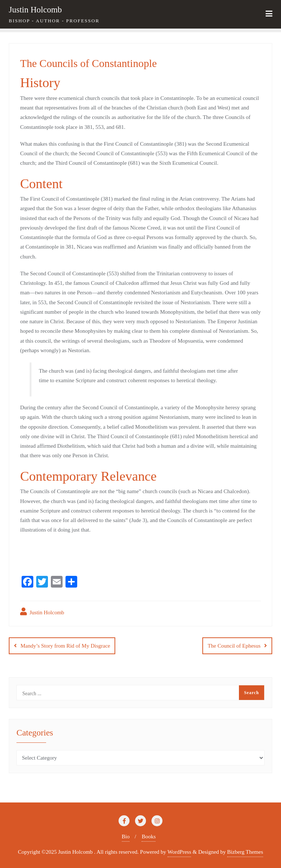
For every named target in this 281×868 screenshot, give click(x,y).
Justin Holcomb (42, 612)
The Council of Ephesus (234, 646)
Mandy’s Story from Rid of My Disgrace (65, 646)
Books (149, 837)
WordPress (179, 852)
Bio (126, 837)
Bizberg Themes (245, 852)
